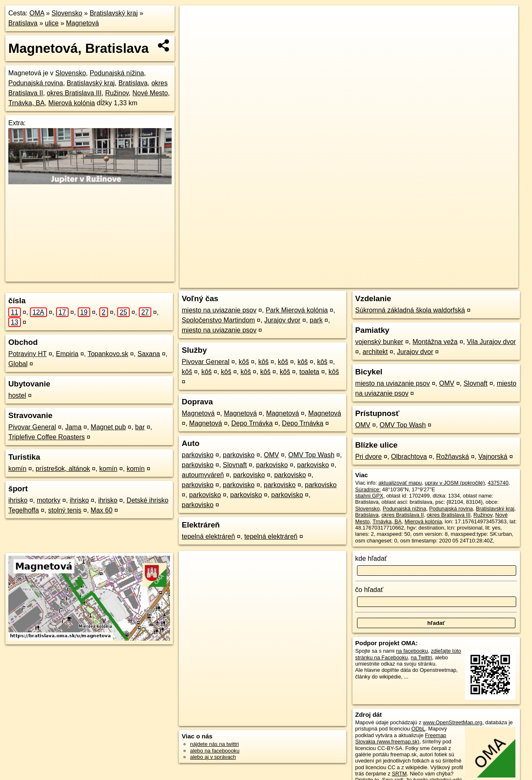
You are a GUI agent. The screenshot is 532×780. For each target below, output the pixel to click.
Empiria (67, 354)
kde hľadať (371, 558)
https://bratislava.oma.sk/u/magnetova (474, 282)
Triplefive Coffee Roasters (47, 437)
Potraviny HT (27, 354)
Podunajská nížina (117, 73)
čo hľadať (369, 590)
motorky (48, 500)
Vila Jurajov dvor (491, 342)
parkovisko (197, 455)
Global (18, 364)
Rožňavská (452, 457)
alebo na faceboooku (215, 751)
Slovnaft (235, 465)
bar (140, 427)
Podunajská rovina (36, 83)
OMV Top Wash (311, 455)
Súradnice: (368, 489)
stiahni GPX (369, 496)
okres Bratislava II (403, 515)
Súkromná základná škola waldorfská (410, 310)
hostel (17, 395)
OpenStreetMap (363, 282)
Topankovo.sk (108, 354)
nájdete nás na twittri (214, 744)
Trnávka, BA (26, 103)
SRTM (399, 774)
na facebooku (412, 651)
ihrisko (18, 500)
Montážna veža (435, 342)
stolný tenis (65, 510)
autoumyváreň (203, 475)
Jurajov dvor (282, 320)
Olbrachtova (409, 457)
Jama (73, 427)
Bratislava (23, 23)
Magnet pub (108, 427)
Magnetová (83, 23)
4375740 (498, 483)
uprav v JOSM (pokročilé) (455, 483)
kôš (244, 362)
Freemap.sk (406, 282)
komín (17, 469)
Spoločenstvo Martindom (218, 320)
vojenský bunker (379, 342)
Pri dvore (369, 457)
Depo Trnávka (252, 423)
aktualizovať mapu (400, 483)
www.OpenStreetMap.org (452, 722)
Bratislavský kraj (114, 13)
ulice (52, 23)
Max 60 (101, 510)
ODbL (418, 729)
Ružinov (117, 93)
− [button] (194, 32)
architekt (375, 352)
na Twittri (421, 657)
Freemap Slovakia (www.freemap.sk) (401, 738)
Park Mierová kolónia (297, 310)
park (316, 320)
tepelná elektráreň (208, 536)
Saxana (149, 354)
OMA (37, 13)
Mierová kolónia (71, 103)
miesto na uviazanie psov (219, 310)
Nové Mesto (150, 93)
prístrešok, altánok (63, 469)
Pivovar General (32, 427)
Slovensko (67, 13)
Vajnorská (493, 457)
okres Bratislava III (74, 93)
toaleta (309, 372)
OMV (271, 455)
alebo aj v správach (213, 757)
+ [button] (194, 20)
